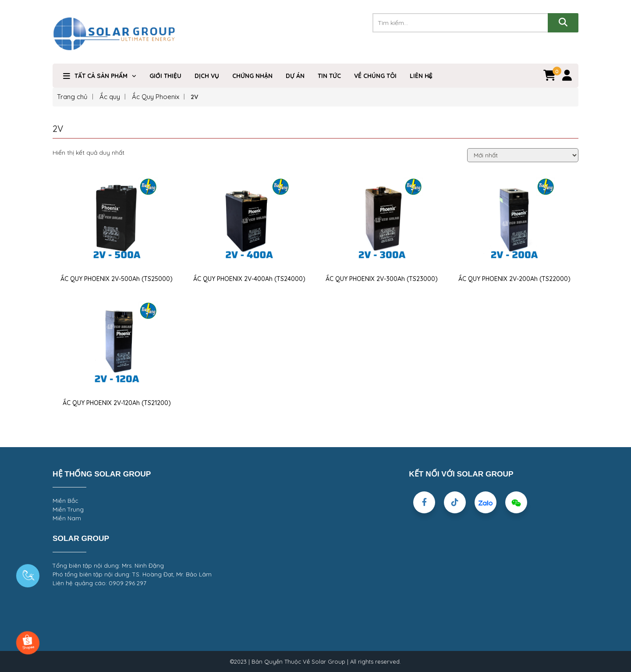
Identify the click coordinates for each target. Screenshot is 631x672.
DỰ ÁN (295, 76)
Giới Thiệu (165, 76)
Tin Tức (329, 76)
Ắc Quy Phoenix (156, 97)
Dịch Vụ (207, 76)
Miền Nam (67, 518)
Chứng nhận (252, 76)
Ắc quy (110, 97)
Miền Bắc (65, 501)
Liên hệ (421, 76)
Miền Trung (68, 509)
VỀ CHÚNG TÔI (375, 76)
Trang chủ (72, 97)
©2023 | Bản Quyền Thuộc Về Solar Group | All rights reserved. (315, 661)
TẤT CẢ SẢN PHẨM (101, 76)
